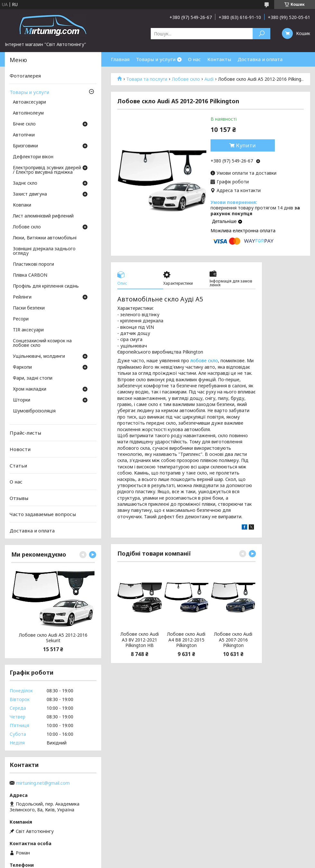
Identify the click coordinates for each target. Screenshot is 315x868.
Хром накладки (30, 389)
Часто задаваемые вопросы (43, 514)
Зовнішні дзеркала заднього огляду (44, 251)
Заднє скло (25, 183)
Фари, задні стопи (33, 378)
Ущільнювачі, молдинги (39, 356)
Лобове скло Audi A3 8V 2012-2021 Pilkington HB (140, 640)
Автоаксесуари (29, 102)
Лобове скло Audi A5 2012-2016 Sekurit (53, 638)
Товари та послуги (147, 79)
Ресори (21, 319)
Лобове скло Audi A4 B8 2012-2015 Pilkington (186, 640)
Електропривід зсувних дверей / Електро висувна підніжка (47, 170)
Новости (20, 449)
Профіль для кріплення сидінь (46, 286)
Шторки (22, 400)
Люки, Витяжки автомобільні (45, 238)
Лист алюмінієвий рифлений (43, 216)
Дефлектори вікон (33, 157)
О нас (194, 59)
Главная (120, 59)
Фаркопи (22, 367)
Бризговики (25, 146)
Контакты (219, 59)
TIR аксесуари (28, 330)
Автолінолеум (28, 113)
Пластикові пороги (33, 264)
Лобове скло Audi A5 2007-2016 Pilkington (233, 640)
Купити (246, 145)
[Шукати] (261, 34)
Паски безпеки (29, 308)
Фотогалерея (25, 76)
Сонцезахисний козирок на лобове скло (42, 343)
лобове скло (204, 360)
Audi (209, 79)
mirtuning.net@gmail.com (43, 783)
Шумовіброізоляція (34, 411)
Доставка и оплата (260, 59)
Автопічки (24, 135)
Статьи (18, 465)
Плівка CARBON (30, 275)
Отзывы (19, 498)
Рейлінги (22, 297)
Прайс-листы (25, 433)
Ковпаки (22, 205)
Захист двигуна (30, 194)
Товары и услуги (156, 59)
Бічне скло (24, 124)
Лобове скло (186, 79)
